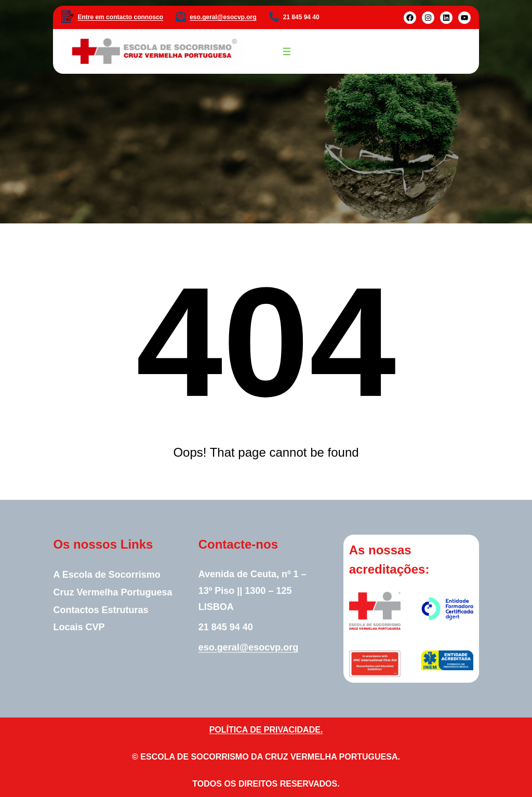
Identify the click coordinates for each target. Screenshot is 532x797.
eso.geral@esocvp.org (223, 17)
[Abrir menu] (287, 51)
